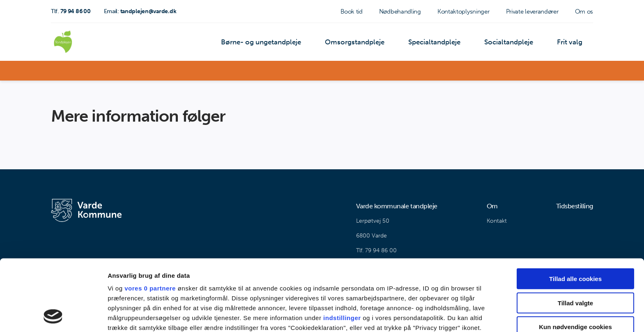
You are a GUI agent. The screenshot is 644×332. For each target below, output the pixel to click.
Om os (584, 12)
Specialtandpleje (439, 43)
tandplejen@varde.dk (140, 11)
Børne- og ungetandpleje (271, 43)
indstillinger (342, 251)
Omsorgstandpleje (362, 43)
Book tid (352, 12)
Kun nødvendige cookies (575, 260)
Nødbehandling (400, 12)
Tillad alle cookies (575, 212)
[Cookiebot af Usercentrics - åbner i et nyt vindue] (53, 316)
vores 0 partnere (150, 221)
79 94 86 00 (71, 11)
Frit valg (571, 43)
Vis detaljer (427, 316)
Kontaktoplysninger (463, 12)
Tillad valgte (575, 236)
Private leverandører (532, 12)
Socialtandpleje (512, 43)
